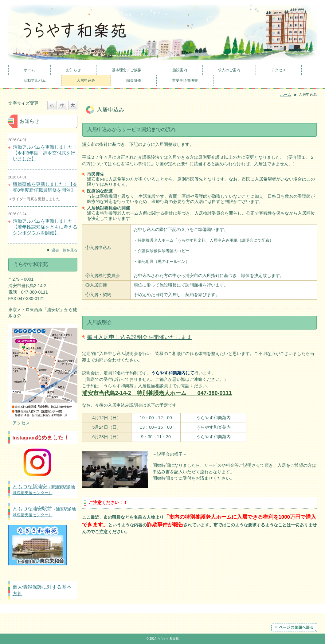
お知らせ (73, 70)
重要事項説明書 (185, 80)
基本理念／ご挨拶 (127, 70)
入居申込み (86, 80)
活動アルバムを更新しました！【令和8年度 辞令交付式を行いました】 (45, 153)
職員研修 (134, 80)
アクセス (279, 70)
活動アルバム (35, 80)
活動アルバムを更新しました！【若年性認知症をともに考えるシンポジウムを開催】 (45, 227)
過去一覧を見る (65, 250)
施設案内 (180, 70)
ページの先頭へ (294, 627)
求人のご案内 (229, 70)
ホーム (29, 70)
